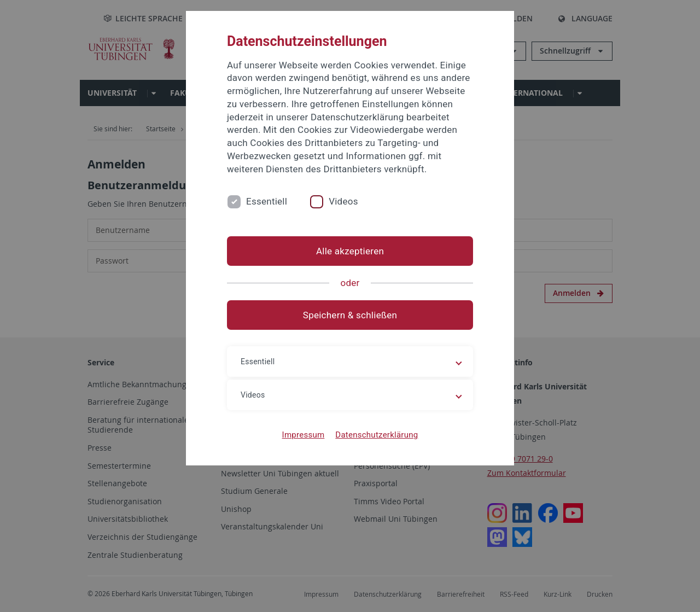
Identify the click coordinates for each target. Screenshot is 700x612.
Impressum (304, 435)
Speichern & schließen (350, 315)
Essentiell (267, 201)
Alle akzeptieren (350, 251)
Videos (343, 201)
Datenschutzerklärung (377, 435)
